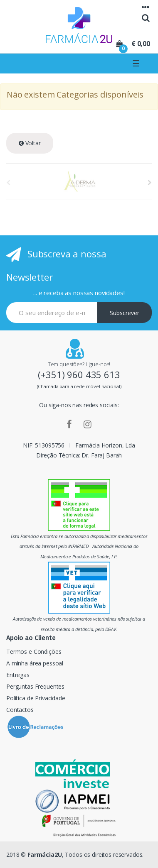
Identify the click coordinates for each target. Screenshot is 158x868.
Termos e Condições (34, 652)
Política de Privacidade (36, 698)
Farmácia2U (45, 855)
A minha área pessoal (35, 663)
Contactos (20, 710)
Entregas (18, 675)
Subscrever (125, 313)
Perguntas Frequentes (35, 686)
